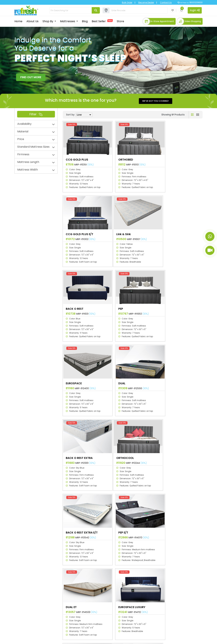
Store (120, 21)
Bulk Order (125, 2)
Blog (85, 21)
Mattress (101, 596)
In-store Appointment (158, 21)
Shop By (48, 21)
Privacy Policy (152, 639)
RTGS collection (137, 606)
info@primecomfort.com (36, 629)
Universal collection (140, 601)
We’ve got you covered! (156, 100)
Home (18, 21)
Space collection (138, 586)
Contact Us (164, 2)
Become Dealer (144, 2)
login (195, 10)
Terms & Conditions (188, 639)
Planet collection (138, 596)
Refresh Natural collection (144, 611)
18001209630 (196, 2)
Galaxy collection (139, 591)
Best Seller (102, 21)
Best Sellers (102, 606)
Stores (99, 611)
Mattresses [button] (68, 21)
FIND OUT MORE (31, 77)
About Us (32, 21)
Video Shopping (189, 21)
